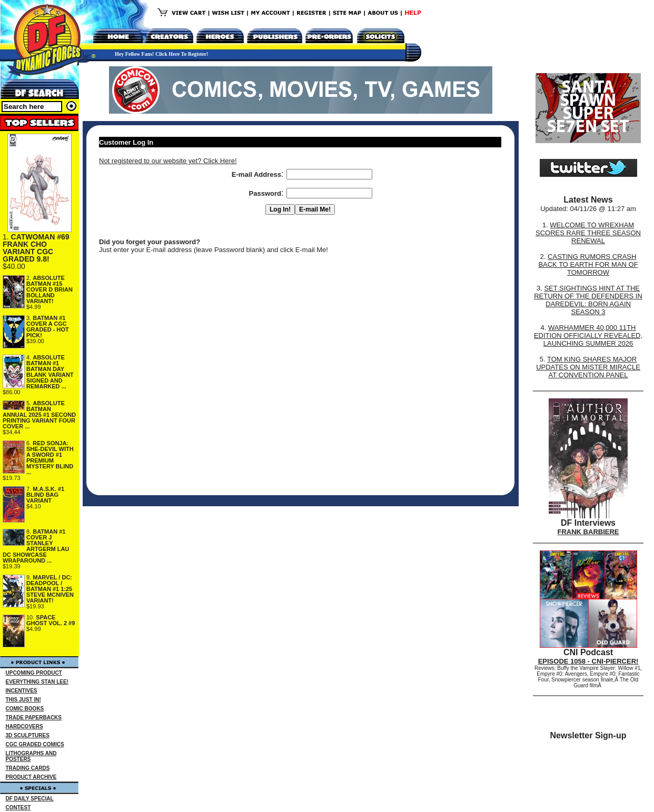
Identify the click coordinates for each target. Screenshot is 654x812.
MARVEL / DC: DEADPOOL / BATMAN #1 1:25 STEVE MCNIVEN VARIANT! (50, 589)
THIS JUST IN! (23, 700)
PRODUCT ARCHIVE (31, 777)
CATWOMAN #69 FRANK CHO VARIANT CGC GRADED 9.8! (36, 248)
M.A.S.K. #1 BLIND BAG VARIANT (45, 495)
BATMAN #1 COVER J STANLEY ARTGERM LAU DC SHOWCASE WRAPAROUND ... (36, 546)
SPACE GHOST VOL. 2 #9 (51, 620)
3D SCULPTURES (28, 735)
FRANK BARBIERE (588, 532)
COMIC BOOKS (25, 709)
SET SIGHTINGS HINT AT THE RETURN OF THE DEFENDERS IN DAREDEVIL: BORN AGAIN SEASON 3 (588, 300)
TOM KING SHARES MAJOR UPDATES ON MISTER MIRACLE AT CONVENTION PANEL (588, 367)
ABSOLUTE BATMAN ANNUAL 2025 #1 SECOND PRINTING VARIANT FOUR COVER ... (39, 415)
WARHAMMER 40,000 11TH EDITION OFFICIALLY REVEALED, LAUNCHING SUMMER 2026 (588, 335)
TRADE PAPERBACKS (34, 718)
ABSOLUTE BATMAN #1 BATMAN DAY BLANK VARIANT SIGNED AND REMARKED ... (50, 372)
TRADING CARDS (28, 768)
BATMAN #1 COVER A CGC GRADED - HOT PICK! (48, 327)
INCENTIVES (22, 691)
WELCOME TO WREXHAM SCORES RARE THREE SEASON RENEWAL (588, 233)
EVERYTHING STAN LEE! (37, 682)
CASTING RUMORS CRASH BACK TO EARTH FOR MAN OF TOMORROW (588, 264)
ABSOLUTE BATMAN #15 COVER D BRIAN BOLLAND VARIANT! (49, 289)
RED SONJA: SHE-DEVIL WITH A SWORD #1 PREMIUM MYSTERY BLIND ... (50, 458)
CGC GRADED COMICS (35, 744)
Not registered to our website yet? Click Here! (168, 161)
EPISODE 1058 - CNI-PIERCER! (588, 661)
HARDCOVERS (24, 726)
